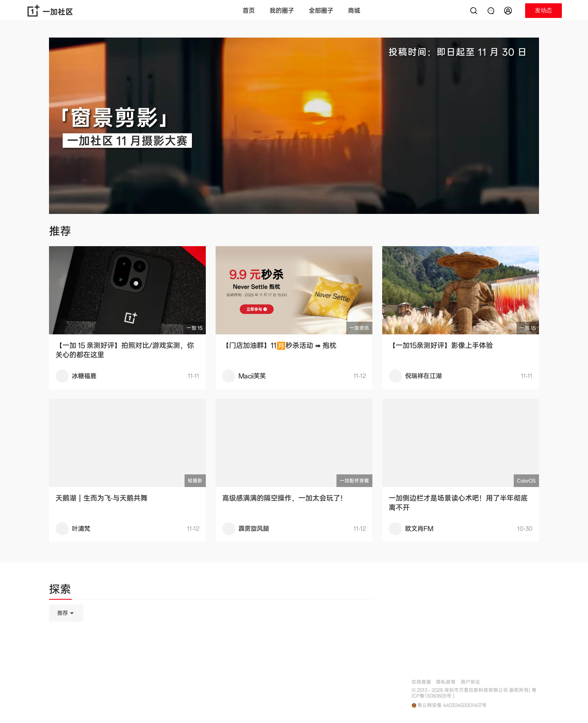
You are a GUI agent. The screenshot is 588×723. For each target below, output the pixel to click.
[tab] (60, 591)
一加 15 (195, 328)
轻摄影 (195, 481)
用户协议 (470, 682)
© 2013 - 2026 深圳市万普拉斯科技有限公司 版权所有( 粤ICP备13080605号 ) (474, 693)
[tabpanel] (211, 654)
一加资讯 (359, 328)
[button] (509, 11)
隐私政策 (446, 682)
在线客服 (421, 682)
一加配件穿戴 (354, 481)
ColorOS (526, 481)
